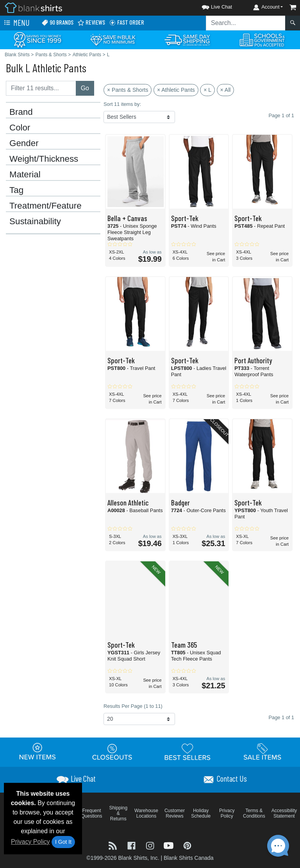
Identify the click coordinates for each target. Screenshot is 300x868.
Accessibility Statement (284, 813)
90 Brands (57, 22)
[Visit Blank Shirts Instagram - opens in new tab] (151, 845)
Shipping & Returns (118, 813)
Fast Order (127, 22)
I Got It (63, 842)
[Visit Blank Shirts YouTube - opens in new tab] (170, 845)
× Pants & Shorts (128, 90)
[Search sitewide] (246, 23)
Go (85, 88)
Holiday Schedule (201, 813)
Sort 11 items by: (122, 104)
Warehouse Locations (146, 813)
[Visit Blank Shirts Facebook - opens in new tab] (132, 845)
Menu (16, 23)
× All (226, 90)
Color (20, 128)
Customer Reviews (175, 813)
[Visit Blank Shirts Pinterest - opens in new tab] (187, 845)
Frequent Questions (92, 813)
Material (25, 175)
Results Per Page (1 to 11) (133, 706)
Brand (21, 112)
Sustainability (35, 221)
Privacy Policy (30, 842)
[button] (210, 6)
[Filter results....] (41, 88)
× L (207, 90)
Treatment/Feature (46, 206)
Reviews (91, 22)
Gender (24, 143)
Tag (16, 190)
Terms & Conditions (254, 813)
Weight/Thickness (44, 159)
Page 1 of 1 (281, 717)
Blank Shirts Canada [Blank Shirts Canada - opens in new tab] (189, 858)
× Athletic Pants (176, 90)
